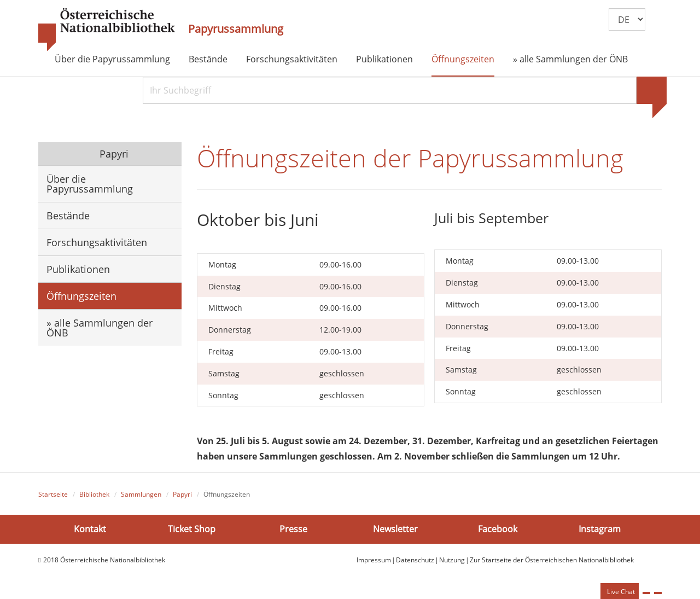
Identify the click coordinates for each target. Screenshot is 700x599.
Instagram (600, 529)
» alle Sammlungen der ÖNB (570, 59)
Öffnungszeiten (463, 59)
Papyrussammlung (236, 29)
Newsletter (395, 529)
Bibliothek (94, 494)
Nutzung (452, 560)
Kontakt (90, 529)
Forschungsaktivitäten (292, 59)
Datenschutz (415, 560)
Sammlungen (141, 494)
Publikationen (384, 59)
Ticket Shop (192, 529)
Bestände (208, 59)
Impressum (374, 560)
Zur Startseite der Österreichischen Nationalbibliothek (552, 560)
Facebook (498, 529)
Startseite (53, 494)
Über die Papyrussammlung (112, 59)
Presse (293, 529)
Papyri (113, 154)
